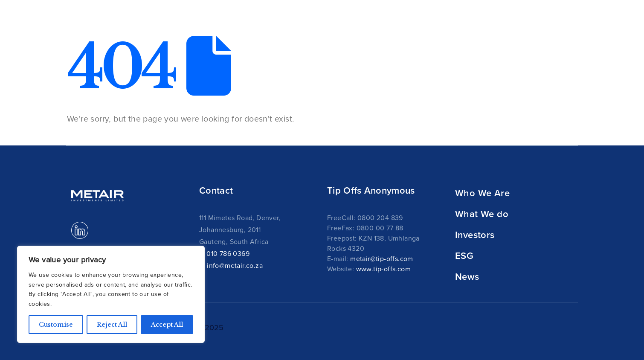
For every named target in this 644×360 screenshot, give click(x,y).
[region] (111, 294)
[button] (568, 21)
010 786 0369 (228, 253)
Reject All (112, 325)
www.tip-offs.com (383, 269)
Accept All (167, 325)
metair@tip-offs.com (382, 258)
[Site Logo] (103, 21)
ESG (464, 255)
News (538, 25)
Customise (56, 325)
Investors (475, 235)
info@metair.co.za (235, 265)
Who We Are (482, 193)
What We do (482, 214)
